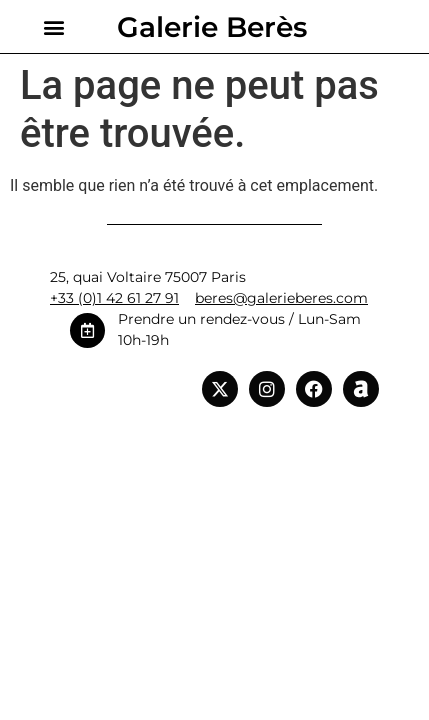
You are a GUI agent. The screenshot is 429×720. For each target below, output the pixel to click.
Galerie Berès (212, 27)
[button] (53, 26)
